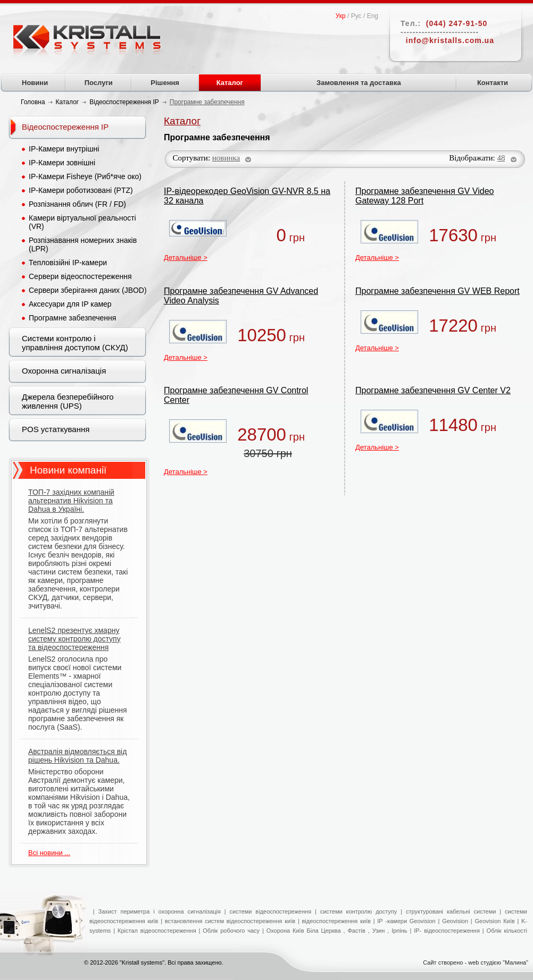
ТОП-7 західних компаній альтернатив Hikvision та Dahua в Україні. (71, 501)
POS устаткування (56, 429)
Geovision (455, 921)
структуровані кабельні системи (451, 911)
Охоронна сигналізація (64, 371)
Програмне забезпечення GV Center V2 (433, 390)
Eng (373, 16)
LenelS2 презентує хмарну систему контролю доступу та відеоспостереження (74, 639)
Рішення (165, 83)
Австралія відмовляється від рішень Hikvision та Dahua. (77, 756)
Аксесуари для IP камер (70, 304)
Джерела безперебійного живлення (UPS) (68, 401)
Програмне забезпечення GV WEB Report (438, 291)
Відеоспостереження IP (65, 127)
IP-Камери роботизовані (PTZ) (81, 190)
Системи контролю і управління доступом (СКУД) (75, 343)
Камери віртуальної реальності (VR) (82, 222)
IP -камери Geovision (406, 921)
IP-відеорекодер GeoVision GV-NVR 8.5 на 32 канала (247, 196)
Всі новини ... (49, 853)
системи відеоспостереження (271, 911)
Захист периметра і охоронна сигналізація (160, 911)
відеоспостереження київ (335, 921)
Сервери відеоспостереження (80, 276)
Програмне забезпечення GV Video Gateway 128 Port (424, 196)
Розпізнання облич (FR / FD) (77, 204)
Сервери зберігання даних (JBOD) (88, 290)
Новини (35, 83)
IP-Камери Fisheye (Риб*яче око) (85, 176)
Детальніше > (186, 257)
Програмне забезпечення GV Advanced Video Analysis (241, 296)
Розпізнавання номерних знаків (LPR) (83, 244)
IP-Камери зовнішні (62, 163)
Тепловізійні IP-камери (68, 263)
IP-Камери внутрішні (64, 149)
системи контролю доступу (359, 911)
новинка (226, 158)
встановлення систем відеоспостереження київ (229, 921)
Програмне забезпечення (72, 318)
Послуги (99, 83)
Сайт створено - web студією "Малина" (476, 962)
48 (501, 158)
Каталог (230, 83)
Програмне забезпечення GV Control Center (236, 395)
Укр (341, 16)
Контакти (493, 83)
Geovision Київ (494, 921)
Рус (356, 16)
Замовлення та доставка (359, 83)
